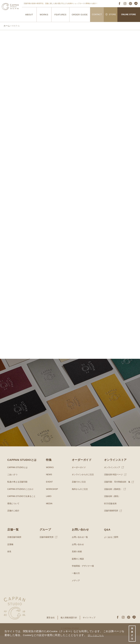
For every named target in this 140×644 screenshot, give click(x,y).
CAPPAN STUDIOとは (18, 476)
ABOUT (29, 15)
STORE (111, 15)
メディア (76, 589)
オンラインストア (113, 476)
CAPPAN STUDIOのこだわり (22, 497)
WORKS (44, 15)
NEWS (49, 483)
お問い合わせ (78, 553)
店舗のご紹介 (14, 519)
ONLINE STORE (129, 14)
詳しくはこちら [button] (97, 635)
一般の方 (76, 582)
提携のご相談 (78, 567)
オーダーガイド (79, 476)
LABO (49, 505)
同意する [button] (132, 633)
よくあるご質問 (112, 545)
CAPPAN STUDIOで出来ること (23, 505)
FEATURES (60, 15)
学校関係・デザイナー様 (84, 574)
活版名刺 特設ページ (114, 483)
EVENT (50, 490)
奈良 (9, 560)
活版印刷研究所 (112, 519)
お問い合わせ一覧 (81, 545)
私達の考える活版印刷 (18, 490)
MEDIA (49, 512)
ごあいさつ (13, 483)
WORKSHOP (52, 497)
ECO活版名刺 (111, 512)
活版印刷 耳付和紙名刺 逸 (118, 490)
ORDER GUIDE (80, 15)
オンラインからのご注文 (84, 483)
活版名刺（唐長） (113, 505)
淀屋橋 (11, 553)
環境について (14, 512)
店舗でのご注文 (79, 490)
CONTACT (97, 14)
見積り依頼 (77, 560)
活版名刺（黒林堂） (114, 497)
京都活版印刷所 (15, 545)
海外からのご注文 (81, 497)
